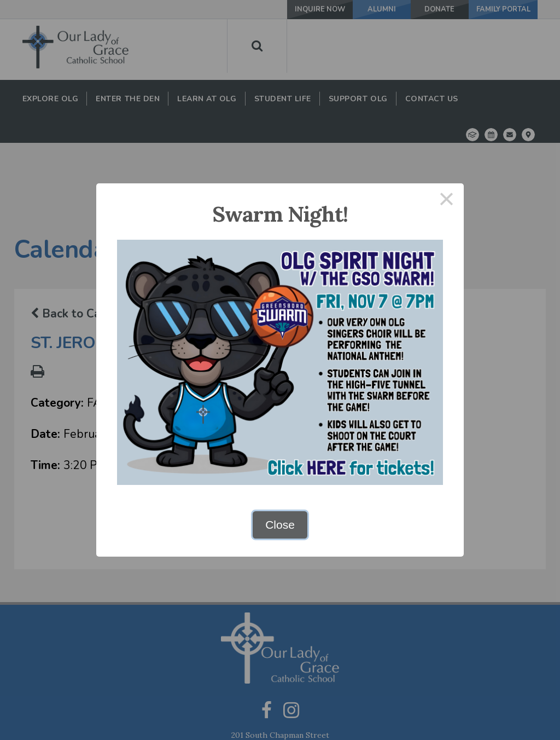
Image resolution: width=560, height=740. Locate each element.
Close (280, 525)
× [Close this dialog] (447, 201)
